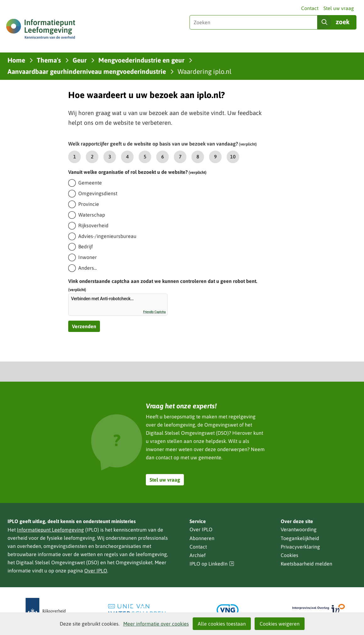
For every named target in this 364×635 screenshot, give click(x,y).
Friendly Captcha (154, 312)
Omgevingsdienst (98, 193)
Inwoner (88, 257)
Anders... (88, 268)
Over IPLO (96, 571)
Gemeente (90, 183)
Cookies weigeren (280, 624)
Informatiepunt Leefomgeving (50, 530)
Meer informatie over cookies (156, 624)
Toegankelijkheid (300, 538)
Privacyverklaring (300, 547)
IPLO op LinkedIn (212, 564)
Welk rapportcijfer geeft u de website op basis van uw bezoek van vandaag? (163, 144)
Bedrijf (85, 246)
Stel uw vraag (339, 8)
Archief (198, 555)
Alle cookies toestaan (222, 624)
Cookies (290, 555)
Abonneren (202, 538)
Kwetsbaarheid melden (306, 564)
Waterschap (92, 215)
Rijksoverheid (93, 225)
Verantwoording (299, 529)
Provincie (89, 204)
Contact (310, 8)
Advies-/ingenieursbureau (107, 236)
